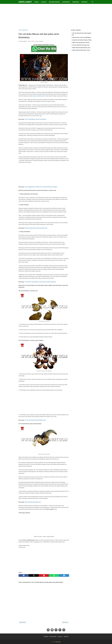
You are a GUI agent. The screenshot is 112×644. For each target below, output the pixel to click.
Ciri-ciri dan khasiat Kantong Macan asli (35, 420)
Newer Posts (22, 622)
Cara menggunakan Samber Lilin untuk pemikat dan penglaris (41, 187)
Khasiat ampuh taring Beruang (33, 502)
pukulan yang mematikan (35, 96)
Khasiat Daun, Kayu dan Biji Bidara (82, 37)
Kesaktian (84, 2)
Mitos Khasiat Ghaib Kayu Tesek (81, 50)
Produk (36, 2)
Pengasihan (76, 2)
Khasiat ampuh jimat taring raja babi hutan (36, 228)
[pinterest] (44, 575)
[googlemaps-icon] (56, 630)
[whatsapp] (54, 575)
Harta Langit (25, 2)
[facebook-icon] (48, 630)
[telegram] (64, 575)
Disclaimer (46, 637)
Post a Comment (39, 41)
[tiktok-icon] (60, 630)
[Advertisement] (56, 17)
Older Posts (65, 622)
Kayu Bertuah (66, 2)
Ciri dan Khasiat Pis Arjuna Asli (81, 45)
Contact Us (60, 637)
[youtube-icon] (52, 630)
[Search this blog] (93, 2)
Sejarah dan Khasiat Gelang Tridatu (82, 40)
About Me (66, 637)
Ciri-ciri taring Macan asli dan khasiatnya (35, 119)
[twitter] (34, 575)
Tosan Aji (44, 2)
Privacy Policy (53, 637)
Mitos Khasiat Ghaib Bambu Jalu (81, 48)
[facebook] (24, 575)
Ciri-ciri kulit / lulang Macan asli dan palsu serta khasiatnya (40, 282)
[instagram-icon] (64, 630)
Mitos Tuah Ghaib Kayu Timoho (81, 43)
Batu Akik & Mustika (54, 2)
